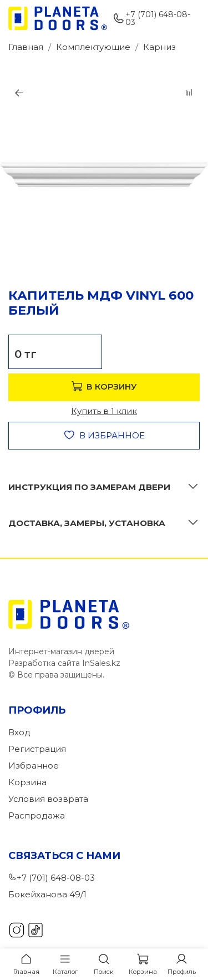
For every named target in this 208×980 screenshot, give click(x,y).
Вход (19, 732)
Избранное (34, 766)
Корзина (27, 782)
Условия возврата (48, 799)
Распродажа (37, 815)
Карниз (159, 47)
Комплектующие (93, 47)
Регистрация (37, 749)
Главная (26, 47)
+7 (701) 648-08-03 (151, 18)
